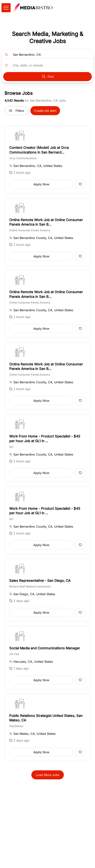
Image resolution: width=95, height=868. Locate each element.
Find (48, 77)
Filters (16, 111)
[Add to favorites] (80, 184)
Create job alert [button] (45, 111)
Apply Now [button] (41, 184)
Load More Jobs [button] (48, 775)
